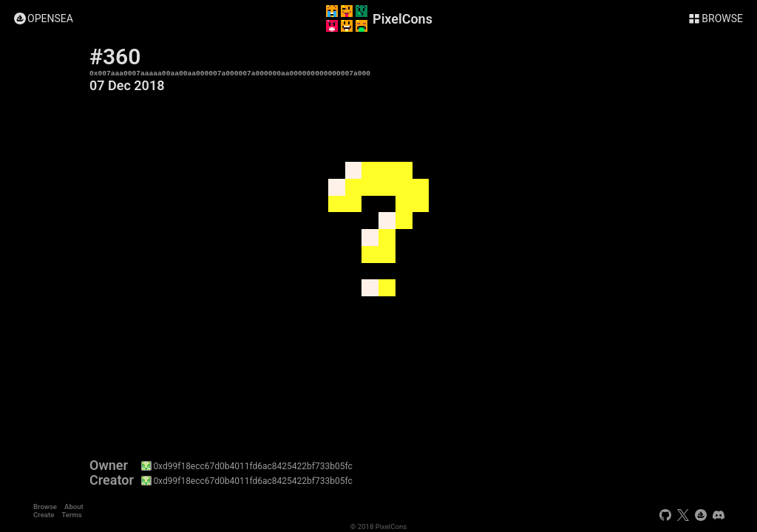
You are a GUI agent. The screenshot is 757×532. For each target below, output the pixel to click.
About (74, 507)
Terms (71, 515)
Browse (45, 507)
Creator (112, 480)
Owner (109, 465)
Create (44, 515)
